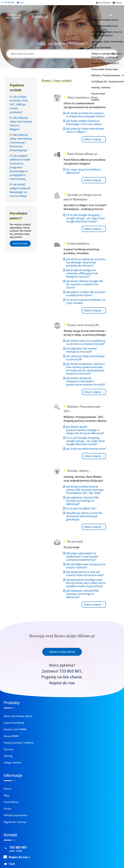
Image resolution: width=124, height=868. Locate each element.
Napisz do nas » (19, 820)
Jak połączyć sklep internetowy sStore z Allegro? (64, 159)
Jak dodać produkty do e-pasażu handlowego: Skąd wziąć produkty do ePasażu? (106, 217)
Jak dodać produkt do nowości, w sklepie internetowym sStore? (65, 122)
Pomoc (8, 752)
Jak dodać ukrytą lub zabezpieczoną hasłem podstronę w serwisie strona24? (65, 427)
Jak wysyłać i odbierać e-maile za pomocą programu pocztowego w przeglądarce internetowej (20, 159)
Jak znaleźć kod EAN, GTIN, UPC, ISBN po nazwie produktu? (19, 96)
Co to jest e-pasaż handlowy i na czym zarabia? (107, 291)
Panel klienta (11, 765)
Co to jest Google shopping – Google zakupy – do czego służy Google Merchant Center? (66, 228)
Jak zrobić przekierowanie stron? (106, 397)
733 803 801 (8, 2)
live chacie (72, 640)
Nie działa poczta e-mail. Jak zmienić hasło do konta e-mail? (106, 512)
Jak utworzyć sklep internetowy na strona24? (65, 375)
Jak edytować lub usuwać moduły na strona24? (64, 361)
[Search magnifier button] (113, 46)
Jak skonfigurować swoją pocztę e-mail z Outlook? (106, 496)
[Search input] (60, 46)
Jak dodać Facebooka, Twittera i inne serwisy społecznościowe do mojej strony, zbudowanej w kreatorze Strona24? (66, 399)
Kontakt (9, 841)
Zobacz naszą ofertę (62, 615)
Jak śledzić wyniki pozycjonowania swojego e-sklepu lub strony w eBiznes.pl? (107, 353)
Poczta (8, 771)
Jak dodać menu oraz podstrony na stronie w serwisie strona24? (66, 345)
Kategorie (81, 10)
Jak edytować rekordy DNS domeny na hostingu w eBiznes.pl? (64, 506)
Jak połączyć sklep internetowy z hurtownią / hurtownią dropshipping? (21, 134)
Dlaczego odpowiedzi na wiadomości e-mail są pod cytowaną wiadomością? (106, 479)
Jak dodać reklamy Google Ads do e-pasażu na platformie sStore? (107, 258)
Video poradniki (101, 10)
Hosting (8, 719)
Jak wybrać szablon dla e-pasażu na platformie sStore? (105, 276)
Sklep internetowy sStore (18, 679)
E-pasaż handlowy (14, 686)
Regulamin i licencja (15, 785)
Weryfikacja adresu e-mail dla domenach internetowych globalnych (65, 532)
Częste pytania (64, 10)
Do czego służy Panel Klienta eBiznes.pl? (106, 113)
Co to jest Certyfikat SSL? (65, 519)
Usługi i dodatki (13, 725)
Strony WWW (11, 699)
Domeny (9, 712)
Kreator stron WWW (15, 692)
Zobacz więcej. (70, 866)
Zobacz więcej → (64, 172)
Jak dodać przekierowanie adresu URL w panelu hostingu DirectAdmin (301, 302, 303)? (66, 487)
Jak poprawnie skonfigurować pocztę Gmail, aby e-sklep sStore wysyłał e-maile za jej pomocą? (106, 533)
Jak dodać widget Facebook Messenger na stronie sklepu (20, 182)
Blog (62, 15)
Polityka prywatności (16, 778)
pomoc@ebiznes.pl (16, 834)
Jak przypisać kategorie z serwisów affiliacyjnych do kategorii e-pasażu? (106, 239)
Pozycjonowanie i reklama (19, 705)
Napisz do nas (20, 235)
